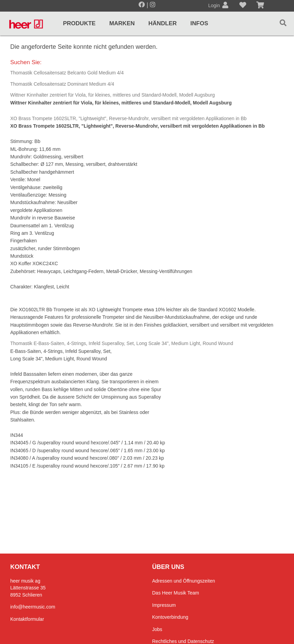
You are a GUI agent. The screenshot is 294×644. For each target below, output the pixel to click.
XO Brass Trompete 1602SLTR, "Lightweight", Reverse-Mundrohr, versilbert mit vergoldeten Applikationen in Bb (128, 118)
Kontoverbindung (170, 617)
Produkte (79, 23)
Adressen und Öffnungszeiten (184, 581)
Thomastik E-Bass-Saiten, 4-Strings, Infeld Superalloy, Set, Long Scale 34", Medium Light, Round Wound (122, 343)
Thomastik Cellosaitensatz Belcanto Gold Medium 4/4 (67, 73)
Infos (199, 23)
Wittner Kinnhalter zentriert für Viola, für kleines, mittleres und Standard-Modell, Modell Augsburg (113, 95)
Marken (122, 23)
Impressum (164, 605)
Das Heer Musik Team (176, 593)
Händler (163, 23)
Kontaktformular (27, 619)
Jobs (157, 629)
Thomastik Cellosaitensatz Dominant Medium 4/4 (62, 84)
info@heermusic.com (33, 607)
